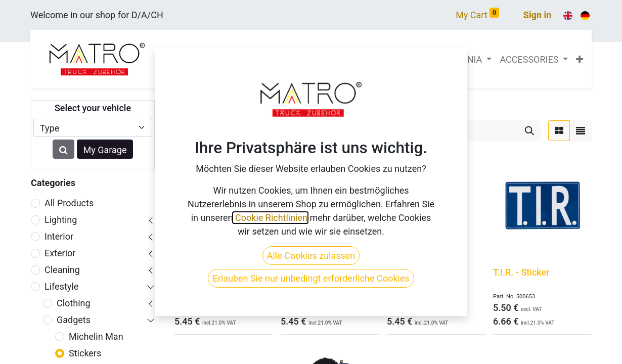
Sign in (538, 15)
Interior (59, 236)
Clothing (74, 303)
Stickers (85, 353)
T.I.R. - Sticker (521, 272)
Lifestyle (61, 286)
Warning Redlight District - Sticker (209, 278)
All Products (69, 203)
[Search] (529, 131)
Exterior (60, 253)
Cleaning (62, 270)
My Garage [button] (105, 150)
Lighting (61, 220)
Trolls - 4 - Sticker (423, 272)
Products (190, 106)
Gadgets (74, 320)
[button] (580, 59)
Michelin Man (96, 336)
